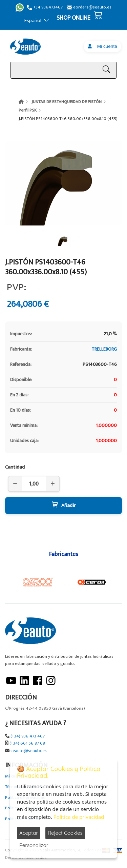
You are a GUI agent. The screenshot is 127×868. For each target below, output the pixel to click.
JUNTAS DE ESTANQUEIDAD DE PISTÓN (67, 102)
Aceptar (29, 833)
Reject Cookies (65, 833)
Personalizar (34, 845)
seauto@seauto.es (29, 751)
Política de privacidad (79, 817)
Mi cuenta (102, 46)
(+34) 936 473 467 (28, 736)
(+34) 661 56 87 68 (27, 743)
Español (37, 21)
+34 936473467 (45, 7)
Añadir (64, 505)
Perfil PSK (28, 110)
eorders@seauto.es (89, 7)
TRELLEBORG (104, 349)
